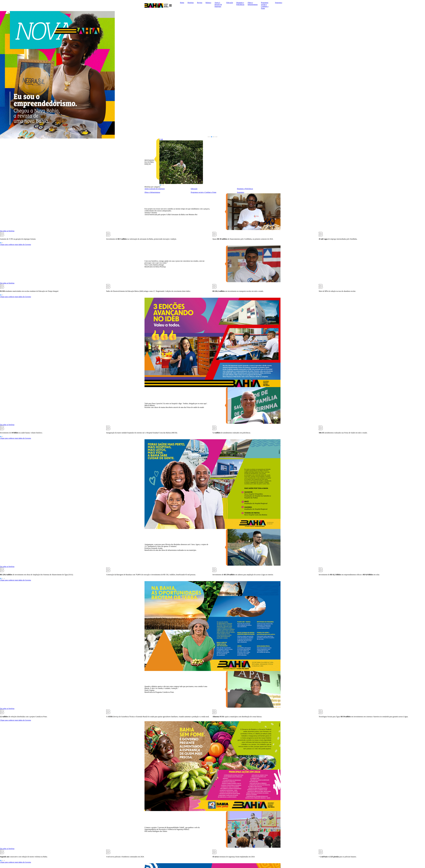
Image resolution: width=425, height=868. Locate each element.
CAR (161, 139)
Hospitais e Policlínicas (240, 4)
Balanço (208, 3)
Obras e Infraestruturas (253, 4)
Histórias (191, 3)
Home (182, 3)
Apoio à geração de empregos (218, 5)
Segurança (279, 3)
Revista (200, 3)
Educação (230, 3)
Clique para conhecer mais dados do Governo (15, 245)
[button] (208, 137)
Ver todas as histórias (7, 231)
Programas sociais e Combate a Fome (265, 5)
